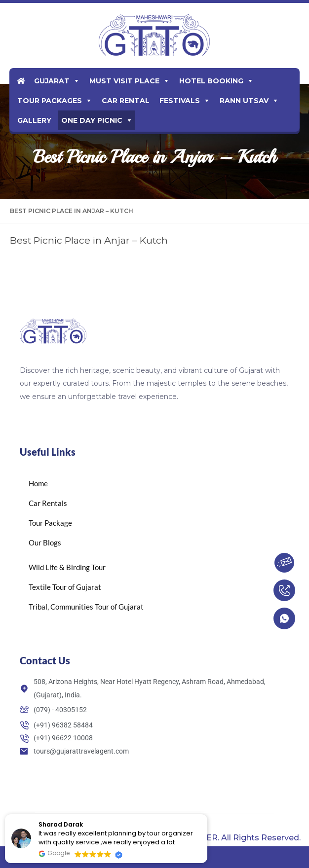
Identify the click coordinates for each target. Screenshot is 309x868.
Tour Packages (50, 101)
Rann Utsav (244, 101)
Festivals (180, 101)
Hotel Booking (211, 81)
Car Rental (126, 101)
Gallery (34, 120)
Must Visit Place (124, 81)
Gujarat (52, 81)
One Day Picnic (92, 120)
